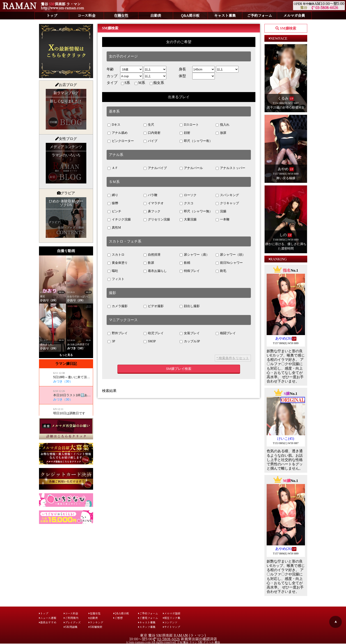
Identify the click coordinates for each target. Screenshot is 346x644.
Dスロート (189, 125)
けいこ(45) (286, 439)
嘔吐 (113, 271)
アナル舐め (118, 133)
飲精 (185, 263)
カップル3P (190, 342)
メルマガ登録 (172, 613)
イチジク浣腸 (119, 220)
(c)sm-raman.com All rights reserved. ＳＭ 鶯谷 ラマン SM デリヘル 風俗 (173, 642)
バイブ (151, 141)
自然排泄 (152, 255)
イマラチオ (154, 204)
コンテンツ (170, 622)
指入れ (223, 125)
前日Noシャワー (229, 263)
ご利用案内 (71, 618)
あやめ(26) (284, 338)
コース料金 (86, 15)
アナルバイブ (155, 168)
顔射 (185, 133)
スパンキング (227, 195)
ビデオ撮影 (154, 306)
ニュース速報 (48, 618)
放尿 (221, 133)
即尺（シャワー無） (196, 212)
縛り (113, 195)
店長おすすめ (48, 622)
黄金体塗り (118, 263)
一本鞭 (223, 220)
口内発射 (152, 133)
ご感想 (118, 618)
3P (111, 342)
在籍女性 (121, 15)
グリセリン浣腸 (157, 220)
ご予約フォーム (260, 15)
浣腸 (221, 212)
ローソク (188, 195)
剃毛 (221, 271)
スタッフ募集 (147, 627)
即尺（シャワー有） (196, 141)
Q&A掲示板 (190, 15)
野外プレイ (118, 334)
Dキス (114, 125)
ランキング (96, 622)
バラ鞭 (151, 195)
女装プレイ (190, 334)
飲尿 (149, 263)
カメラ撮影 (118, 306)
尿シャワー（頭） (231, 255)
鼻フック (152, 212)
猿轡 (113, 204)
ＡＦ (113, 168)
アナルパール (191, 168)
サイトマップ (172, 627)
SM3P (150, 342)
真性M (114, 228)
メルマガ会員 (294, 15)
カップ (112, 76)
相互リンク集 (172, 618)
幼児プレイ (154, 334)
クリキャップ (227, 204)
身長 (182, 69)
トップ (52, 15)
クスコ (187, 204)
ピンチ (115, 212)
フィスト (116, 279)
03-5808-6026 (325, 8)
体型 (182, 76)
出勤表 (156, 15)
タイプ (112, 83)
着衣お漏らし (155, 271)
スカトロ (116, 255)
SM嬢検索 (95, 627)
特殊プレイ (190, 271)
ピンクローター (121, 141)
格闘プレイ (226, 334)
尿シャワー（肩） (195, 255)
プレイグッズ (72, 622)
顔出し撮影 (190, 306)
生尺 (149, 125)
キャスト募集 (225, 15)
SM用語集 (71, 627)
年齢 (110, 69)
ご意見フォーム (148, 618)
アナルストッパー (231, 168)
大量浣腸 (188, 220)
